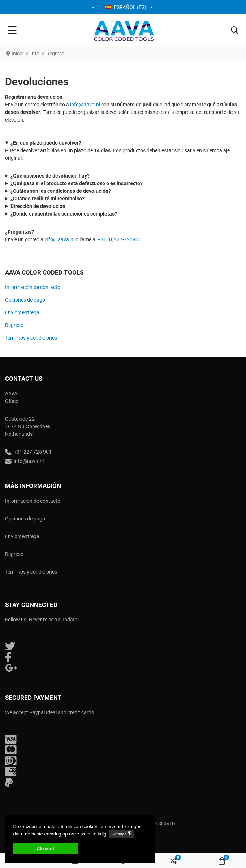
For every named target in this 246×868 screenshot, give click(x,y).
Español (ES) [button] (126, 7)
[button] (94, 7)
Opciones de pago (25, 300)
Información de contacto (33, 287)
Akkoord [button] (45, 848)
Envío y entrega (22, 312)
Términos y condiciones (31, 338)
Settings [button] (121, 834)
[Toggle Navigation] (12, 31)
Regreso (14, 325)
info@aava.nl (85, 105)
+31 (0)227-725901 (119, 239)
